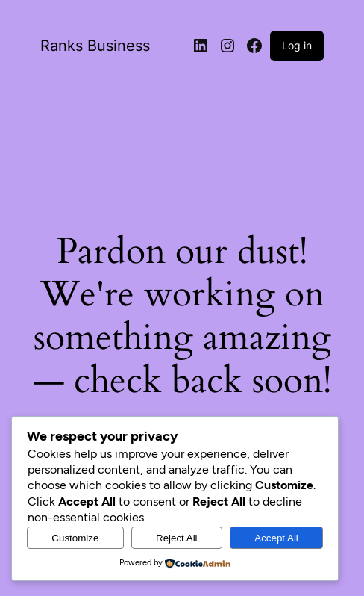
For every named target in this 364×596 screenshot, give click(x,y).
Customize (75, 538)
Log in (297, 45)
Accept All (276, 538)
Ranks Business (95, 46)
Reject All (177, 538)
